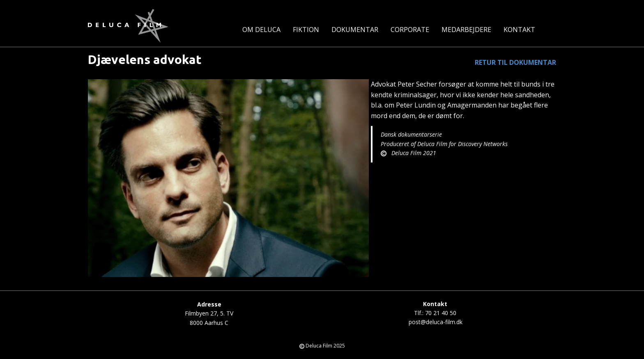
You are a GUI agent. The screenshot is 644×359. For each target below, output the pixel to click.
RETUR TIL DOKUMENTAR (515, 62)
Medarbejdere (466, 30)
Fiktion (306, 30)
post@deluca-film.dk (436, 322)
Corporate (410, 30)
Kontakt (519, 30)
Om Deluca (261, 30)
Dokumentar (355, 30)
